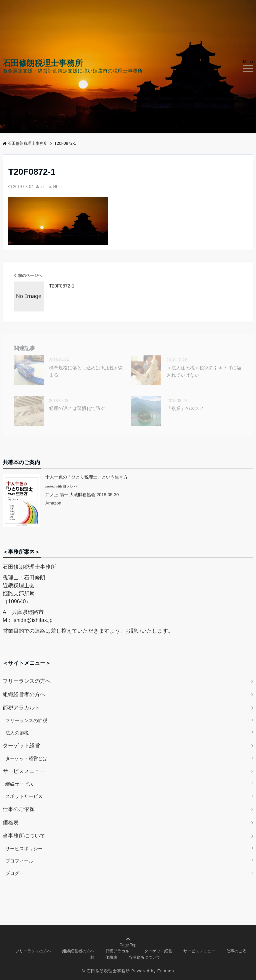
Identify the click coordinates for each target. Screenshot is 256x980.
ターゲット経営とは (26, 758)
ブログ (12, 873)
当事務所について (24, 836)
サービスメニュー (24, 771)
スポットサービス (24, 796)
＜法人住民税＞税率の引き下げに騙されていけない (204, 371)
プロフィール (19, 861)
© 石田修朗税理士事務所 (106, 971)
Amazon (53, 503)
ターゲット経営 (21, 746)
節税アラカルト (21, 708)
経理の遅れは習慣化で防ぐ (77, 408)
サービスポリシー (24, 849)
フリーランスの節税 (26, 720)
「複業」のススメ (185, 408)
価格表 (11, 822)
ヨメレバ (70, 486)
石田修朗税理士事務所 (43, 63)
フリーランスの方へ (27, 681)
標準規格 (86, 371)
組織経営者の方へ (24, 694)
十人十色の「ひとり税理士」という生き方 (86, 477)
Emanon (166, 971)
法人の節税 (17, 733)
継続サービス (19, 784)
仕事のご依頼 (19, 809)
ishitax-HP (49, 187)
